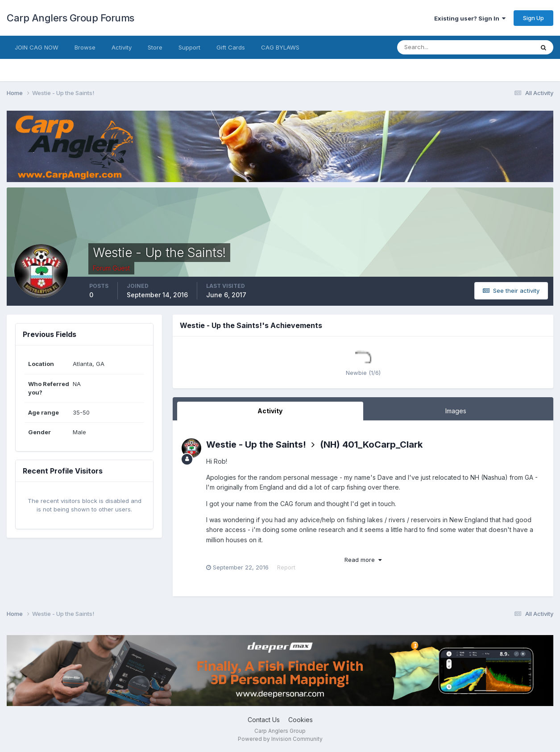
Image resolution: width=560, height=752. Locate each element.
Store (155, 47)
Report (286, 567)
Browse (85, 47)
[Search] (436, 47)
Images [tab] (456, 411)
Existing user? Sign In (470, 18)
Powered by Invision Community (280, 739)
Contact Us (264, 720)
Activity (122, 47)
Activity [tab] (270, 411)
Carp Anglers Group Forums (71, 18)
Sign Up (533, 18)
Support (189, 47)
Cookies (301, 720)
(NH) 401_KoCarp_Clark (371, 445)
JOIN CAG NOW (37, 47)
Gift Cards (231, 47)
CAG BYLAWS (280, 47)
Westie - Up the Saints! (256, 445)
